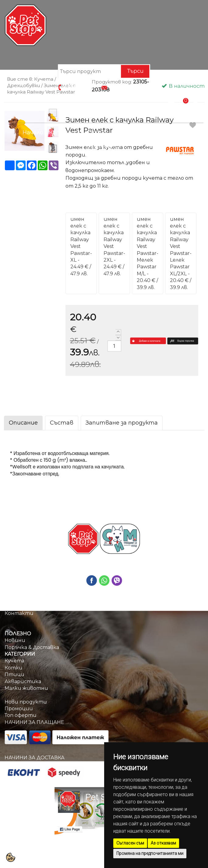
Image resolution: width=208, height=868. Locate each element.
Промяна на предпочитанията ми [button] (150, 853)
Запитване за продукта (122, 423)
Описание (23, 423)
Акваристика (23, 681)
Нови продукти (26, 702)
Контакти (104, 146)
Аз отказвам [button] (163, 843)
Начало (33, 132)
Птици (14, 674)
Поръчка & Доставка (155, 132)
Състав (62, 423)
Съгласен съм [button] (130, 843)
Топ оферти (21, 715)
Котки (14, 668)
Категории (66, 132)
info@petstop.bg (129, 87)
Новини (15, 640)
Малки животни (26, 688)
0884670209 (78, 87)
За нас (12, 606)
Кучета (14, 661)
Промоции (103, 132)
